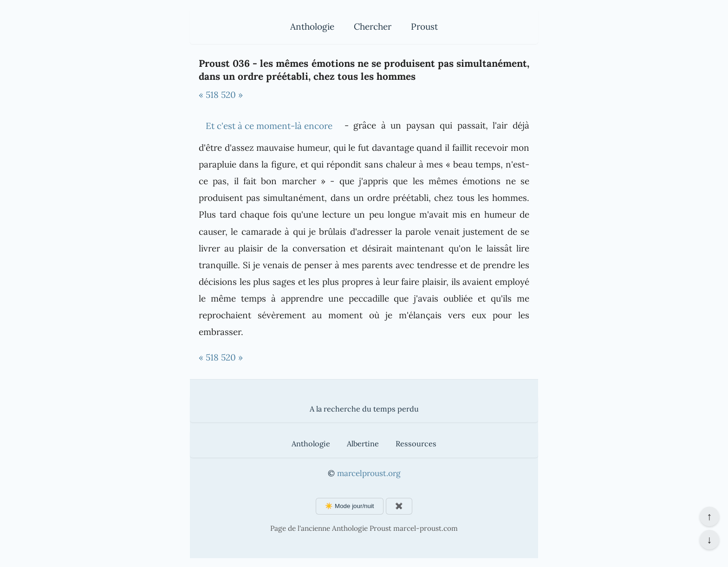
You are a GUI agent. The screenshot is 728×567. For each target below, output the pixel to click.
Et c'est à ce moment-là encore (269, 126)
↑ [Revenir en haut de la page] (709, 516)
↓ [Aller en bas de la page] (709, 540)
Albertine (363, 444)
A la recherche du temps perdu (364, 409)
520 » (232, 95)
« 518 (209, 95)
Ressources (416, 444)
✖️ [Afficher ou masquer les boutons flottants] (399, 506)
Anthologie (312, 26)
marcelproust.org (369, 473)
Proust (424, 26)
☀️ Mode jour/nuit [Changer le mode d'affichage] (349, 506)
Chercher (373, 26)
